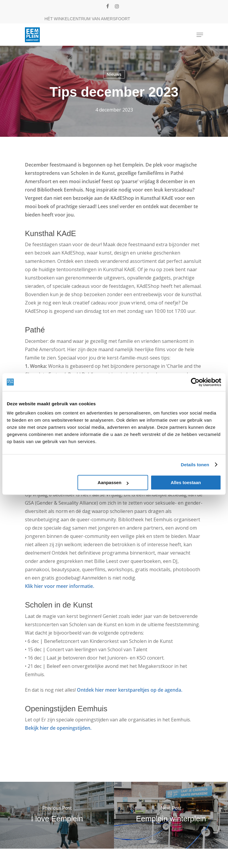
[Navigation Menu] (200, 35)
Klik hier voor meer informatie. (60, 586)
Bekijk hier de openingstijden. (58, 728)
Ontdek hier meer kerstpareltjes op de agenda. (130, 690)
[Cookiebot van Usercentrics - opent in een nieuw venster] (195, 382)
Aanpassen (113, 482)
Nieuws (114, 74)
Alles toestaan (186, 482)
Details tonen (195, 465)
